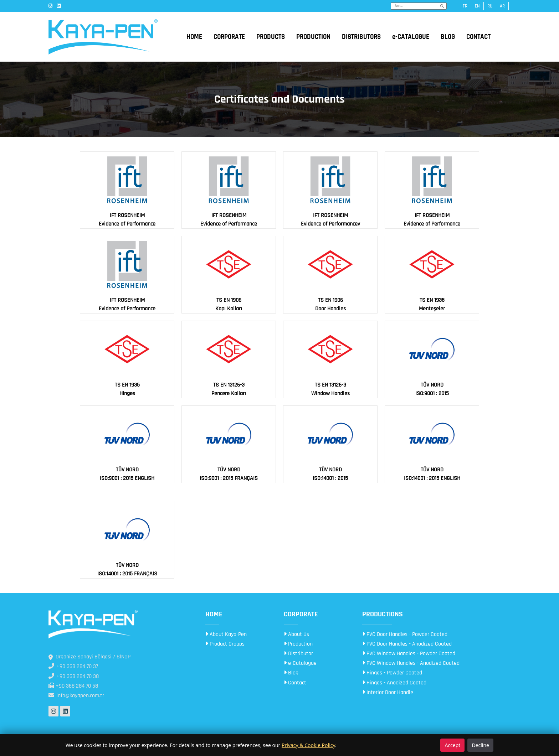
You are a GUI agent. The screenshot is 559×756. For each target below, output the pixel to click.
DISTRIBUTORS (361, 37)
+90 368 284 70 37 (73, 666)
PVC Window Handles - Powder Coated (409, 654)
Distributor (298, 654)
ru (490, 6)
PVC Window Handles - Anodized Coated (411, 663)
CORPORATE (229, 37)
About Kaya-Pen (226, 634)
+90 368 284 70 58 (73, 686)
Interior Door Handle (388, 692)
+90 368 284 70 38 (74, 676)
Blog (291, 673)
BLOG (448, 37)
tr (465, 6)
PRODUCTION (313, 37)
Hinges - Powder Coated (392, 673)
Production (298, 644)
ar (502, 6)
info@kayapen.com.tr (76, 696)
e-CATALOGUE (411, 37)
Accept (452, 745)
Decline (480, 745)
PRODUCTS (271, 37)
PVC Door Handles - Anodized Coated (407, 644)
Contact (295, 683)
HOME (194, 37)
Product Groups (225, 644)
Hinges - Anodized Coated (394, 683)
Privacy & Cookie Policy (308, 745)
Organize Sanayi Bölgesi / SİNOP (89, 657)
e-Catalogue (300, 663)
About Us (296, 634)
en (477, 6)
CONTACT (478, 37)
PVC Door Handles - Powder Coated (405, 634)
